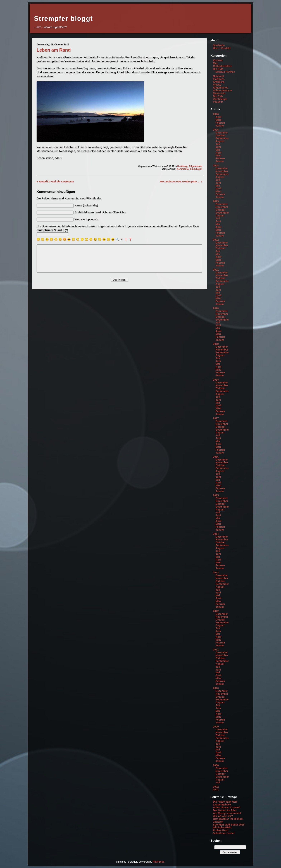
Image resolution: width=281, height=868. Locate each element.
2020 (216, 308)
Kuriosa (218, 60)
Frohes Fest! (221, 830)
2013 (216, 573)
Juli (218, 144)
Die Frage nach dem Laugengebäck (225, 803)
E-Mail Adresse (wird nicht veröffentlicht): (101, 212)
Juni (218, 147)
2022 (216, 240)
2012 (216, 611)
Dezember (222, 133)
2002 (216, 787)
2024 (216, 166)
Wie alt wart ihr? (223, 816)
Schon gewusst (222, 90)
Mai (218, 150)
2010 (216, 688)
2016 (216, 457)
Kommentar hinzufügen (190, 169)
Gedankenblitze (222, 66)
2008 (216, 765)
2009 (216, 727)
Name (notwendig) (86, 205)
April (219, 117)
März (219, 120)
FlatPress (219, 79)
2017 (216, 418)
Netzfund (218, 76)
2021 (216, 270)
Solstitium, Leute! (224, 833)
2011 (216, 650)
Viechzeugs (220, 99)
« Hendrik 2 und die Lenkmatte (55, 182)
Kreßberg (183, 166)
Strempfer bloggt (63, 19)
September (222, 138)
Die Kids (218, 69)
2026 (216, 114)
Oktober (221, 135)
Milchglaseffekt (222, 828)
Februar (220, 123)
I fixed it (218, 102)
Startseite (219, 45)
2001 (216, 790)
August (220, 141)
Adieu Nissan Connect (227, 807)
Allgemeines (196, 166)
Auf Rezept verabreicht (227, 813)
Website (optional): (86, 219)
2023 (216, 201)
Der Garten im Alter (225, 810)
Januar (220, 126)
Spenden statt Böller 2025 (229, 825)
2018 (216, 380)
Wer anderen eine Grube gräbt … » (181, 182)
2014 (216, 534)
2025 (216, 130)
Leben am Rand (54, 50)
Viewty (217, 85)
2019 (216, 344)
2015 (216, 495)
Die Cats (218, 96)
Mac (215, 63)
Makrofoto (219, 93)
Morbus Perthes (225, 72)
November (222, 171)
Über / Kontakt (222, 48)
